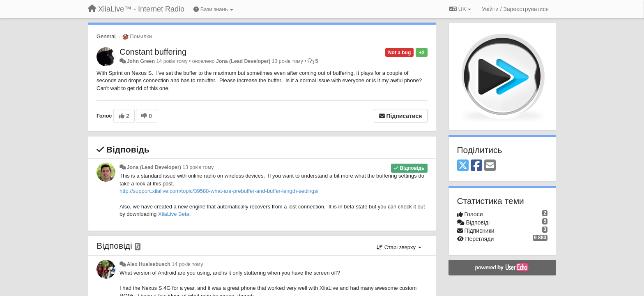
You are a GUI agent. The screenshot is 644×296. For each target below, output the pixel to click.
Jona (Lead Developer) (243, 61)
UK (460, 9)
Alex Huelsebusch (148, 264)
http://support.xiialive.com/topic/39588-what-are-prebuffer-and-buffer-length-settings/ (219, 191)
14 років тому (187, 264)
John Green (141, 61)
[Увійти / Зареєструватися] (515, 9)
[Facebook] (476, 166)
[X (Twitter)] (463, 166)
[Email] (490, 166)
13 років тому (198, 167)
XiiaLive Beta (174, 214)
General (106, 36)
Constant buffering (153, 52)
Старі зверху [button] (399, 247)
